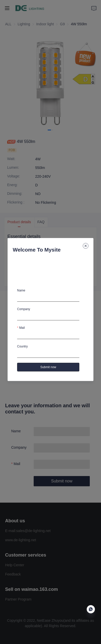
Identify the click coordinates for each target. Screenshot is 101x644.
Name (21, 290)
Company (24, 309)
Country (22, 346)
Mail (22, 328)
